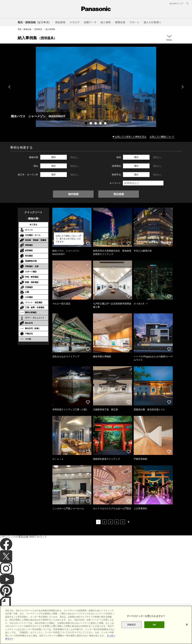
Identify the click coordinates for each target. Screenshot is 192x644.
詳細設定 (132, 629)
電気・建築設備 (24, 29)
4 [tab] (101, 124)
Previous (9, 87)
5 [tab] (106, 124)
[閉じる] (187, 629)
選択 (54, 157)
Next (183, 87)
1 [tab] (86, 124)
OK (154, 629)
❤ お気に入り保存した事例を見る (129, 137)
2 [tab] (91, 124)
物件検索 (73, 194)
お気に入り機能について (162, 137)
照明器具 (38, 29)
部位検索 (119, 194)
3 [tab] (96, 124)
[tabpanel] (96, 87)
